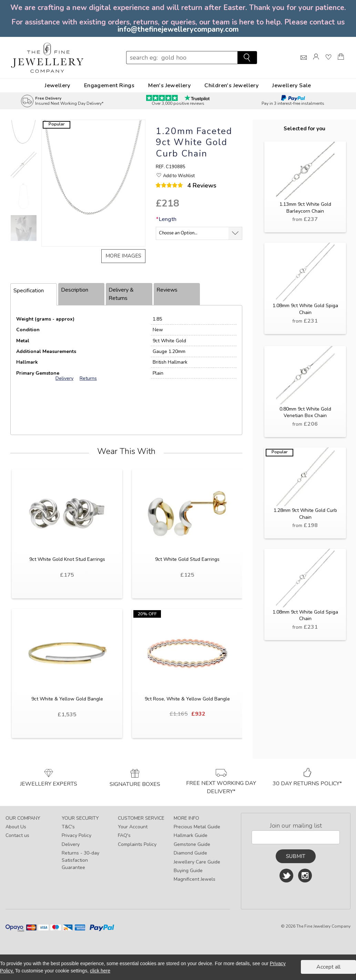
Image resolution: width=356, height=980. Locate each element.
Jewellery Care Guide (197, 862)
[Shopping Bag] (341, 63)
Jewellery (58, 85)
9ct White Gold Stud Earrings (187, 559)
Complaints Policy (137, 844)
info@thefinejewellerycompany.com (178, 29)
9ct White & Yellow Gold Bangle (67, 699)
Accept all (328, 967)
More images (123, 256)
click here (100, 971)
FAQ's (124, 835)
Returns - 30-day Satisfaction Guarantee (80, 860)
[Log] (316, 63)
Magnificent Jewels (195, 879)
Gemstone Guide (192, 844)
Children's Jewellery (231, 85)
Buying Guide (188, 871)
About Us (16, 827)
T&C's (68, 827)
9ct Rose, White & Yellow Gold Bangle (187, 699)
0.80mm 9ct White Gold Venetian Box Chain (305, 412)
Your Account (133, 827)
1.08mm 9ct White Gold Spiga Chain (305, 309)
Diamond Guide (190, 853)
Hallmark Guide (191, 835)
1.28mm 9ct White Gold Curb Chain (305, 514)
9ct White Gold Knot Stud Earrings (67, 559)
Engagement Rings (109, 85)
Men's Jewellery (169, 85)
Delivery (71, 844)
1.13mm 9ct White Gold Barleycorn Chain (305, 208)
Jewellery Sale (292, 85)
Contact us (17, 835)
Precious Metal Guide (197, 827)
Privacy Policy (77, 835)
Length (166, 219)
